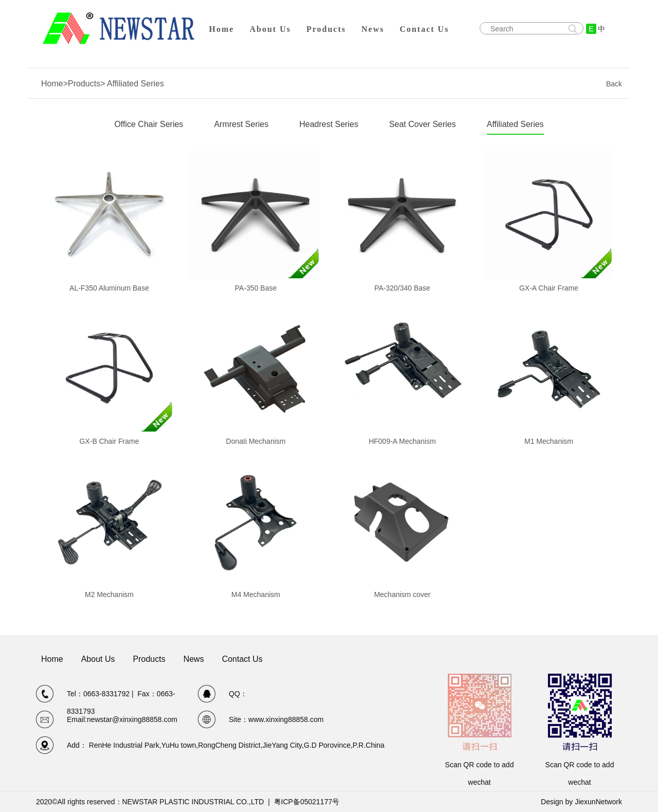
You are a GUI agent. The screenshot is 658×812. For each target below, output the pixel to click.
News (373, 29)
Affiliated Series (515, 124)
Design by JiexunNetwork (581, 802)
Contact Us (424, 29)
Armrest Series (241, 124)
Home (222, 29)
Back (614, 84)
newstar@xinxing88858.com (132, 719)
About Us (270, 29)
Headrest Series (329, 124)
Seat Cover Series (423, 124)
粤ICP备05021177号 (307, 802)
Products (326, 29)
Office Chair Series (149, 124)
